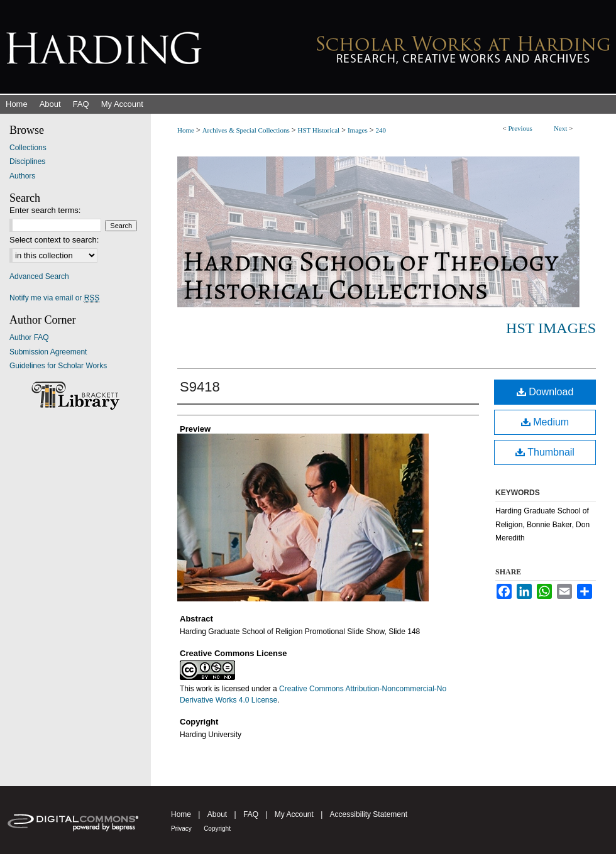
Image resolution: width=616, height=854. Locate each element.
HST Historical (318, 130)
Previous (520, 128)
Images (358, 130)
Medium (545, 422)
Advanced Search (39, 276)
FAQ (251, 814)
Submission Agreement (48, 352)
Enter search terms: (45, 210)
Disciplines (27, 161)
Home (186, 130)
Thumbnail (545, 452)
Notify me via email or (54, 298)
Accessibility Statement (369, 814)
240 (381, 130)
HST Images (551, 328)
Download (545, 392)
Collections (28, 148)
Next (560, 128)
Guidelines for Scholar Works (58, 366)
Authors (22, 176)
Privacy (181, 829)
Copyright (217, 829)
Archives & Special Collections (246, 130)
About (217, 814)
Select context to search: (54, 240)
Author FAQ (29, 337)
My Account (294, 814)
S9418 (200, 387)
